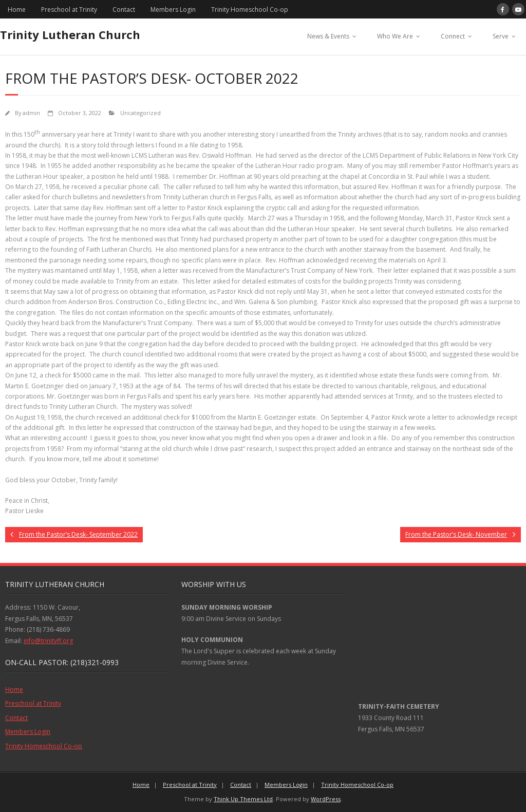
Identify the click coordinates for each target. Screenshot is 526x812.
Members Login (173, 10)
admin (31, 113)
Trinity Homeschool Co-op (250, 10)
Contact (124, 10)
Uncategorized (140, 113)
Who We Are (395, 36)
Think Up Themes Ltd (243, 799)
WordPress (326, 799)
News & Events (328, 36)
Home (17, 10)
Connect (453, 36)
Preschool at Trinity (69, 10)
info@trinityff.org (48, 641)
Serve (501, 36)
